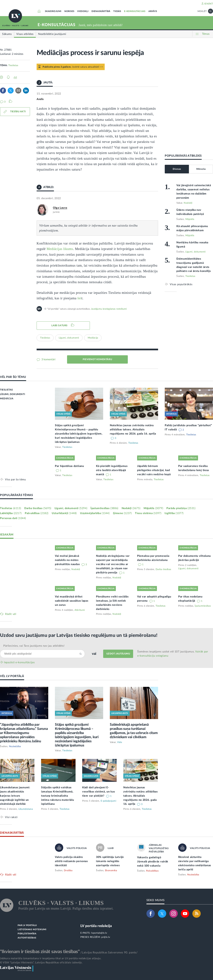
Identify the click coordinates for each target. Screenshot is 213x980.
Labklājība (11, 513)
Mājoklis (190, 219)
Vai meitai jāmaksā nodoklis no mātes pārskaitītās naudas (68, 560)
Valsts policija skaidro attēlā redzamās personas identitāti (71, 861)
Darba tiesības (38, 508)
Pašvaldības (37, 513)
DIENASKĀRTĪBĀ (101, 11)
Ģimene (122, 513)
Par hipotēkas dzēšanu (69, 466)
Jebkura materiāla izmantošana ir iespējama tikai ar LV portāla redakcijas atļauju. (51, 958)
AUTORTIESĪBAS (27, 938)
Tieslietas (13, 65)
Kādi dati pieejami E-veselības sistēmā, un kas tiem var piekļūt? (99, 792)
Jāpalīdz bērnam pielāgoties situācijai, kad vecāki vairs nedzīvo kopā (154, 470)
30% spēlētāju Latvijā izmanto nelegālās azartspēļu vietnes (110, 861)
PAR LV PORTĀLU (27, 925)
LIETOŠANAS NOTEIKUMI (32, 930)
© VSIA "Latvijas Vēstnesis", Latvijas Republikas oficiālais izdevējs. (41, 963)
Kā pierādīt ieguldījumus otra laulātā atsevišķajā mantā (112, 470)
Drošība (68, 871)
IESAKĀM (7, 535)
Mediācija (93, 338)
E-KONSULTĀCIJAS (135, 11)
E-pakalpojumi (108, 801)
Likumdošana (26, 809)
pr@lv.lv (106, 937)
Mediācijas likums (60, 249)
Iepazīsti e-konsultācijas (19, 662)
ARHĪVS (153, 11)
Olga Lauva (60, 208)
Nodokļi (188, 203)
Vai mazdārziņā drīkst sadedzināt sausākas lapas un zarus (72, 601)
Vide (120, 742)
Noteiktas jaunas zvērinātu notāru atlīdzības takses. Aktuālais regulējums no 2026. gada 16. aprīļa (133, 430)
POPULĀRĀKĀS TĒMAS (16, 495)
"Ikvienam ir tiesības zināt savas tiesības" (40, 952)
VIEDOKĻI (83, 11)
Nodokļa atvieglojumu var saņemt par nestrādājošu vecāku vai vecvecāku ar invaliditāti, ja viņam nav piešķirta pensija (113, 564)
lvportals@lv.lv (99, 933)
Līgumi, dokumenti (69, 338)
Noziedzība (15, 746)
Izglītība (174, 513)
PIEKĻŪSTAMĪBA (27, 934)
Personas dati (13, 518)
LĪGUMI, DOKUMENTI (12, 394)
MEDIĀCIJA (7, 399)
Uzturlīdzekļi (64, 513)
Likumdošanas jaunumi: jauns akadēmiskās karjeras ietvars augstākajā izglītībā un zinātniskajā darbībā (15, 796)
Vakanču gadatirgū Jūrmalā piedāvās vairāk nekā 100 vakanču (153, 862)
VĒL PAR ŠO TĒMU (13, 377)
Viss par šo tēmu (15, 479)
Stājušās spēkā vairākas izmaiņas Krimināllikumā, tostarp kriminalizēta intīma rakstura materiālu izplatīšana (58, 796)
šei (79, 298)
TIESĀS (117, 11)
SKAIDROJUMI (53, 11)
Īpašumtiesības (104, 508)
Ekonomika (111, 871)
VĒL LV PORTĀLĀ (12, 676)
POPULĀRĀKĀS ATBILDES (183, 156)
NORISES (69, 11)
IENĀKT (209, 4)
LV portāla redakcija (96, 926)
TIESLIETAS (6, 390)
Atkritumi (80, 610)
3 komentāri (48, 359)
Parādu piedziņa (181, 508)
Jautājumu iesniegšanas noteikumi (109, 309)
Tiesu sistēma (148, 513)
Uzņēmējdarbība (95, 513)
